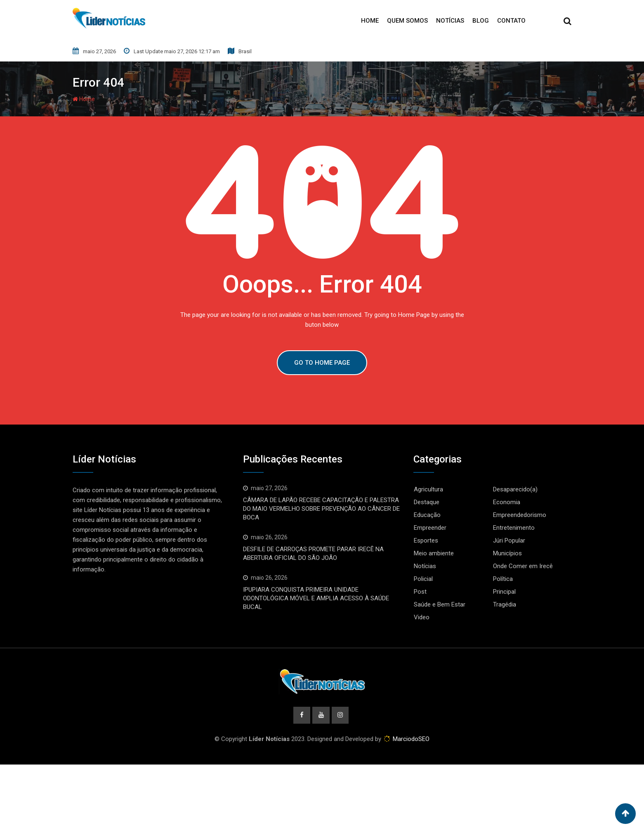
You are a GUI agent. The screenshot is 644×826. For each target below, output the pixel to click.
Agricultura (428, 489)
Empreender (430, 528)
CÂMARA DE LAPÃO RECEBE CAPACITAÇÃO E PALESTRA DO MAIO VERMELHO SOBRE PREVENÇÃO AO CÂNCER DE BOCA (321, 509)
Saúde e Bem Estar (440, 604)
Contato (511, 21)
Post (420, 592)
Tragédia (505, 604)
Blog (481, 21)
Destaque (427, 502)
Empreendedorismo (520, 515)
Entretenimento (514, 528)
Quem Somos (407, 21)
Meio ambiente (434, 553)
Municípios (507, 553)
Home (370, 21)
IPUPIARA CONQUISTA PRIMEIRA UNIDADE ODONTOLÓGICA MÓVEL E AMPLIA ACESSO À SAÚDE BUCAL (316, 598)
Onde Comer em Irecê (523, 566)
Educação (427, 515)
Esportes (426, 540)
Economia (507, 502)
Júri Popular (509, 540)
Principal (504, 592)
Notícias (450, 21)
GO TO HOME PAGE (322, 363)
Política (503, 579)
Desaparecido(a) (515, 489)
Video (422, 617)
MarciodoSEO (410, 739)
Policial (423, 579)
